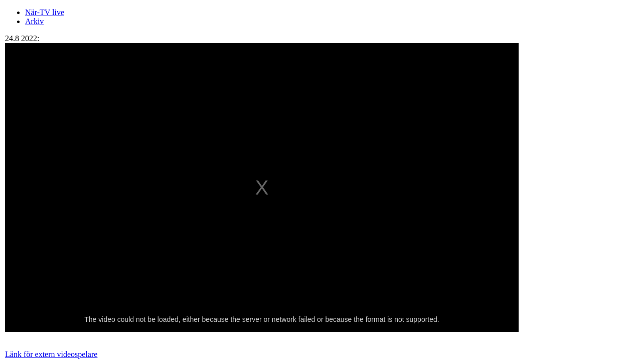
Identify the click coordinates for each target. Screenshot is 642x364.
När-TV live (45, 12)
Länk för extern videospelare (51, 354)
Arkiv (34, 21)
